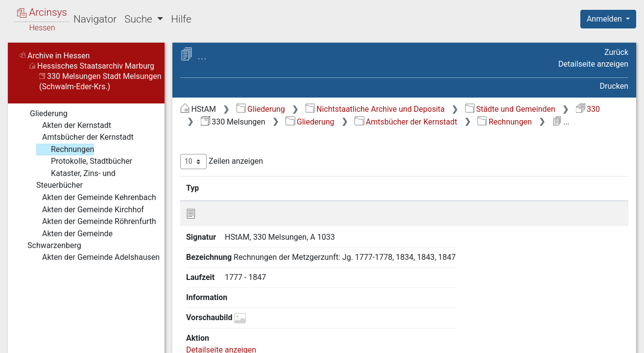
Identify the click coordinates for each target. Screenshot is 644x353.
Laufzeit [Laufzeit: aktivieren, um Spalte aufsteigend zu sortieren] (413, 188)
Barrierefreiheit (539, 340)
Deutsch (59, 333)
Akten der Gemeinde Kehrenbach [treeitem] (92, 198)
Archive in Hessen (55, 56)
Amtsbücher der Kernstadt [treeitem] (81, 137)
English (23, 333)
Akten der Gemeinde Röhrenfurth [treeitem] (92, 222)
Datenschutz (464, 340)
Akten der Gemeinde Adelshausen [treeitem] (94, 257)
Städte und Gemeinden (510, 109)
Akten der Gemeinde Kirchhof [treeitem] (86, 210)
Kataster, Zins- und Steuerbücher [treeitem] (76, 179)
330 (588, 109)
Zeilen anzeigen (222, 162)
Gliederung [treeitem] (42, 114)
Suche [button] (140, 19)
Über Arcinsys (391, 340)
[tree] (86, 185)
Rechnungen (505, 122)
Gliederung (261, 109)
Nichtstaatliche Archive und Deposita (375, 109)
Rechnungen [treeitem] (65, 150)
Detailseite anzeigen (593, 64)
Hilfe (181, 19)
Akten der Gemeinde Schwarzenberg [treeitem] (70, 239)
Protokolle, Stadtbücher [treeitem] (84, 161)
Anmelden (605, 19)
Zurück (616, 52)
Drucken (614, 86)
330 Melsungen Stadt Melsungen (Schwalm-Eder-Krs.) (100, 81)
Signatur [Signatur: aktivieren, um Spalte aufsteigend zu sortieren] (238, 188)
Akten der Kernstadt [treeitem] (69, 126)
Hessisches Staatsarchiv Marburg (92, 66)
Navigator (95, 19)
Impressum (611, 340)
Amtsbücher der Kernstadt (406, 122)
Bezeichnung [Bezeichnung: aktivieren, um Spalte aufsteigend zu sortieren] (316, 188)
